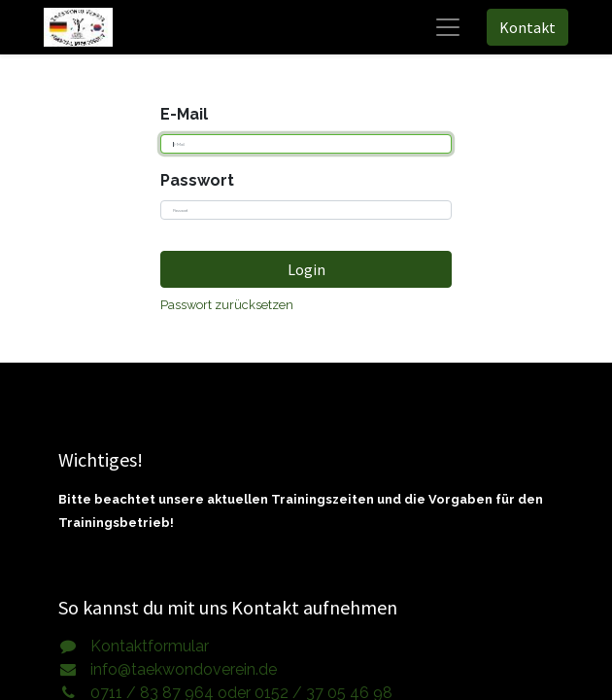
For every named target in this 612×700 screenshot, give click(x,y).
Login (306, 269)
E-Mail (184, 114)
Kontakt (527, 27)
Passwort (197, 180)
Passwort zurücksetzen (227, 305)
